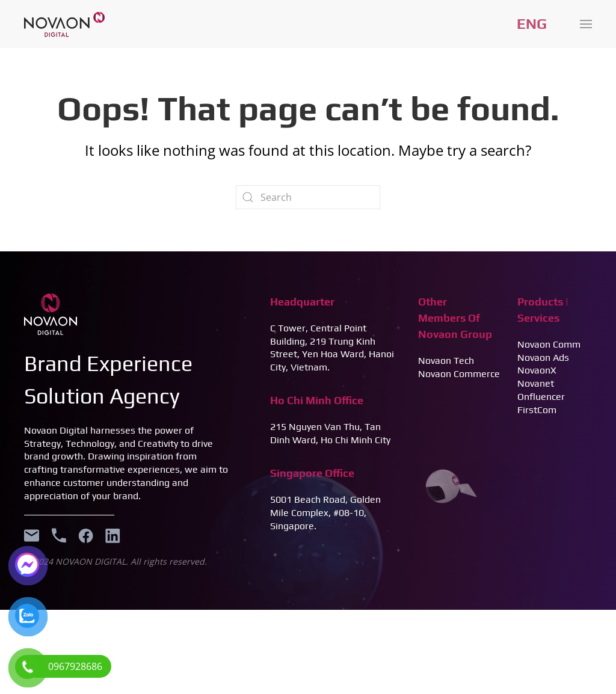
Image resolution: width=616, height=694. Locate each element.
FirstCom (537, 410)
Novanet (536, 383)
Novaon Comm (549, 344)
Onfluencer (541, 397)
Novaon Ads (543, 358)
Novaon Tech (446, 361)
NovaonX (537, 370)
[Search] (308, 197)
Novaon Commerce (459, 374)
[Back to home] (64, 24)
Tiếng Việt (532, 24)
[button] (586, 24)
